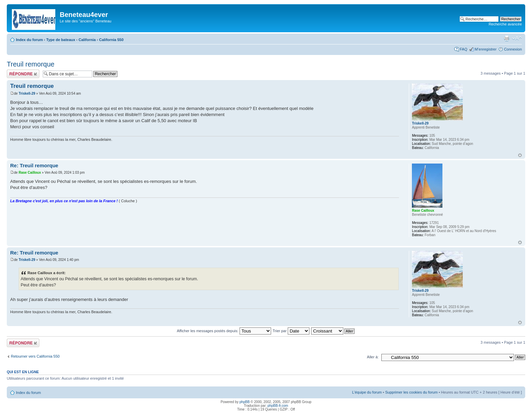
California (87, 40)
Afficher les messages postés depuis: (224, 331)
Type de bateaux (61, 40)
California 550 (111, 40)
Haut (520, 155)
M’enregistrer (486, 49)
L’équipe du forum (367, 392)
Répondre (23, 74)
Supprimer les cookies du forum (411, 392)
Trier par (291, 331)
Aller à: (373, 357)
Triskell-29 (27, 93)
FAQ (463, 49)
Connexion (513, 49)
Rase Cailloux (30, 173)
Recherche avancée (505, 24)
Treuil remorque (31, 64)
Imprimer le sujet (507, 38)
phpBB (245, 402)
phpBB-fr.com (278, 406)
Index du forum (29, 40)
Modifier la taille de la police (517, 38)
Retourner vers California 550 (35, 356)
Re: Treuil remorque (34, 165)
